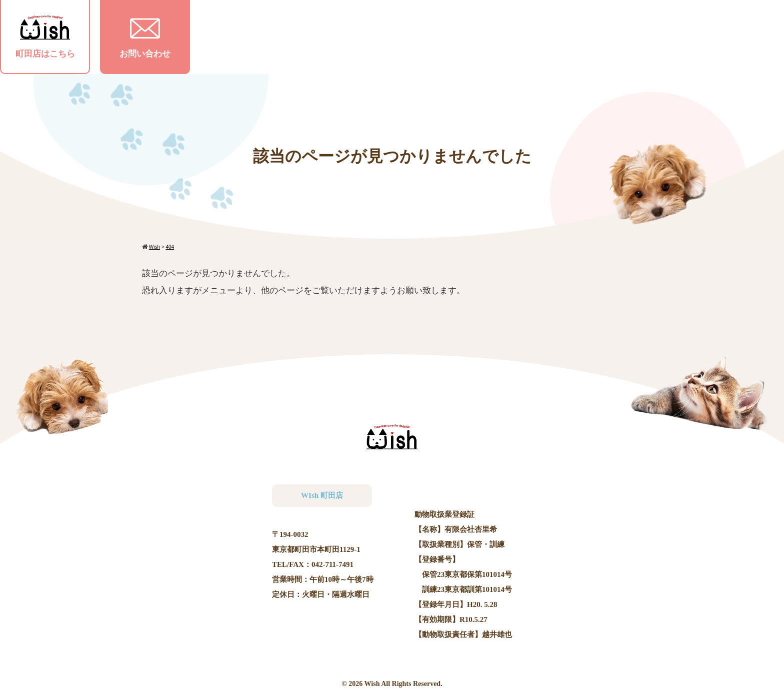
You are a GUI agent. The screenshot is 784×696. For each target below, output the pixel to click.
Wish (372, 684)
